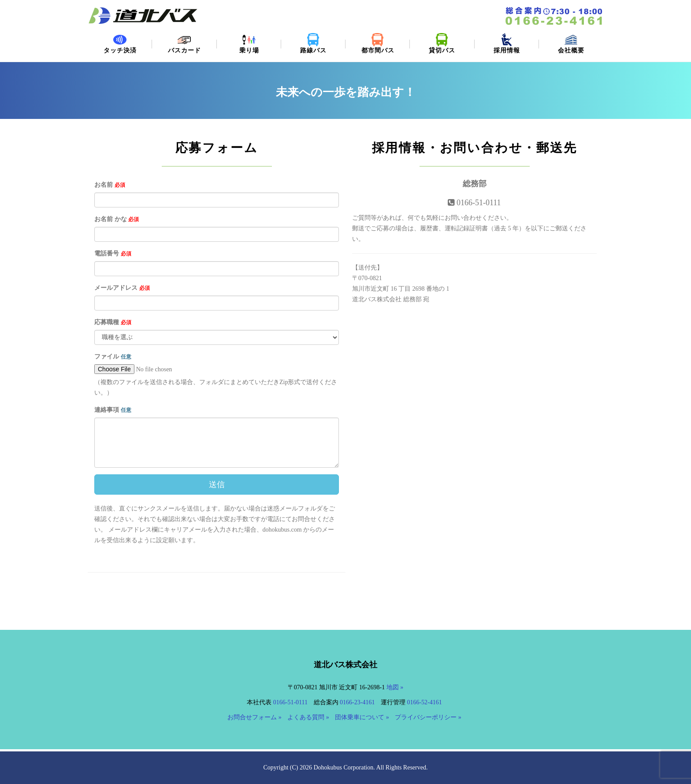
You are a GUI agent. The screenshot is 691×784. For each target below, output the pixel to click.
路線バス (313, 43)
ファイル (113, 357)
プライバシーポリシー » (428, 717)
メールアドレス (122, 288)
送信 (217, 484)
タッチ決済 (120, 43)
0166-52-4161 (424, 702)
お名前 (110, 185)
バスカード (184, 43)
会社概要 (571, 43)
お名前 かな (117, 219)
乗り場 (249, 43)
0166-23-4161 (357, 702)
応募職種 (113, 322)
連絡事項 (113, 410)
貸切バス (442, 43)
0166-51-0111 (290, 702)
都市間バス (378, 43)
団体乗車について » (362, 717)
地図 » (395, 687)
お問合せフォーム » (254, 717)
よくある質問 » (308, 717)
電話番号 (113, 253)
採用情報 (507, 43)
